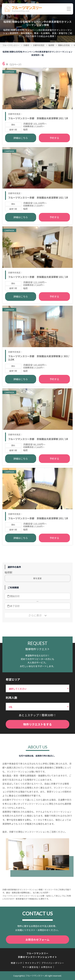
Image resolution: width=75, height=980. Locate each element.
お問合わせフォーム (37, 940)
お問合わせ (47, 967)
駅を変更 (37, 578)
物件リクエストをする (38, 724)
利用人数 (11, 697)
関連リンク (17, 963)
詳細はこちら (21, 138)
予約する (54, 138)
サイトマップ (32, 963)
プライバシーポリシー (53, 963)
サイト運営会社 (30, 967)
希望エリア (13, 679)
